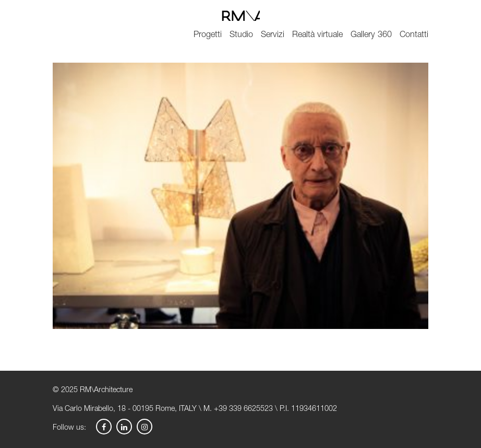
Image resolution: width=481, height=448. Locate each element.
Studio (241, 35)
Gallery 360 (371, 35)
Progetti (208, 35)
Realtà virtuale (317, 35)
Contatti (414, 35)
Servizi (273, 35)
